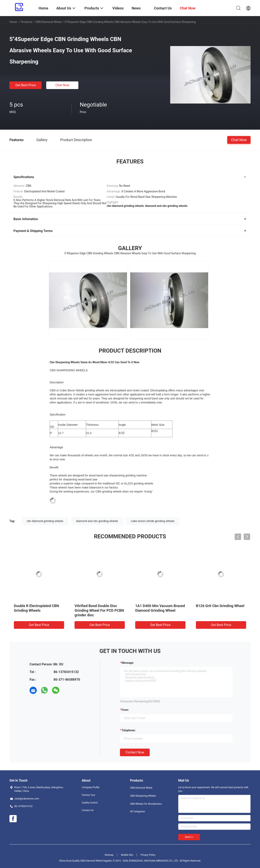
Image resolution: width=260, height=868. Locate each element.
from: (125, 710)
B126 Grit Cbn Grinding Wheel (220, 606)
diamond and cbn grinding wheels (97, 521)
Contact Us (88, 810)
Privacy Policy (148, 855)
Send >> (189, 837)
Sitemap (109, 855)
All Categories (137, 812)
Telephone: (129, 730)
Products (27, 22)
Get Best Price (26, 85)
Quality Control (90, 803)
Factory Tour (89, 795)
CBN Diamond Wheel (48, 22)
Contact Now (135, 752)
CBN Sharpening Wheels (143, 796)
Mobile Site (127, 855)
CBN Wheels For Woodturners (146, 804)
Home (13, 22)
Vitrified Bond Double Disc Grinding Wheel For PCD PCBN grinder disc (99, 610)
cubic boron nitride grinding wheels (153, 521)
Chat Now (62, 85)
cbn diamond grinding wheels (45, 521)
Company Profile (91, 787)
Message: (128, 663)
